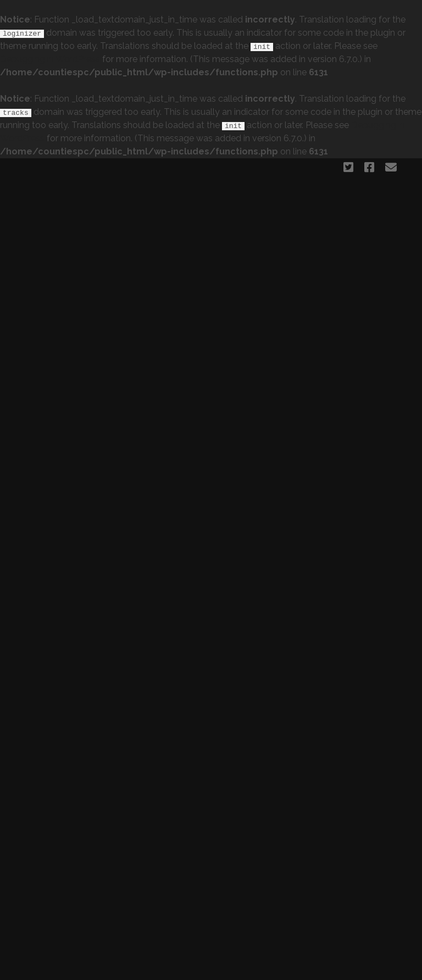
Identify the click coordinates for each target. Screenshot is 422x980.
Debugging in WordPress (50, 59)
